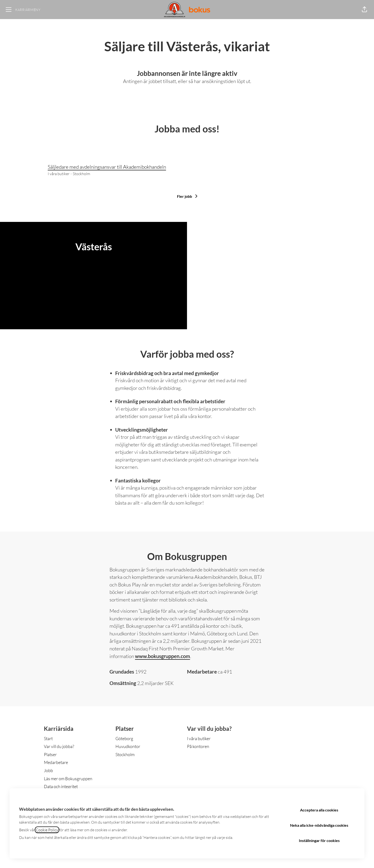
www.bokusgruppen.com (163, 656)
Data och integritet (61, 786)
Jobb (48, 770)
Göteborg (124, 738)
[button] (364, 10)
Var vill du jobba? (59, 746)
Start (48, 738)
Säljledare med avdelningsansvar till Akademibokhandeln (187, 167)
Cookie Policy (47, 830)
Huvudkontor (128, 746)
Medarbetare (56, 762)
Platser (50, 754)
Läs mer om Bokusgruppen (68, 779)
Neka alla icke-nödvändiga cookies (319, 825)
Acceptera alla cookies (319, 810)
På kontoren (198, 746)
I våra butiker (199, 738)
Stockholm (125, 754)
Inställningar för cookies (319, 840)
